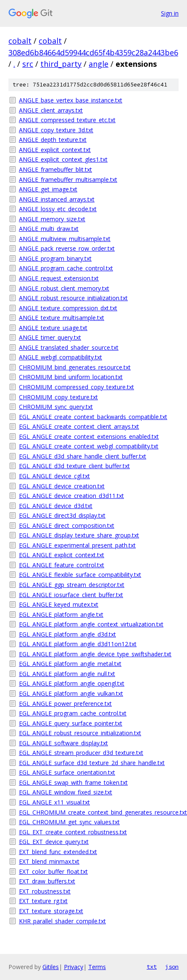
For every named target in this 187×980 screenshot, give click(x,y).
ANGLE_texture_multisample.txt (62, 318)
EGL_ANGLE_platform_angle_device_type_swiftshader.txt (95, 654)
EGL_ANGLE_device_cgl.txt (54, 476)
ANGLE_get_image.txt (48, 189)
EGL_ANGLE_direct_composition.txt (67, 525)
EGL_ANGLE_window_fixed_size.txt (66, 792)
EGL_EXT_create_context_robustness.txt (73, 832)
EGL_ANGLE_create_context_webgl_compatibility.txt (89, 446)
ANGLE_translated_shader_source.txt (69, 347)
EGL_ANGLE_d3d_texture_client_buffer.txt (74, 466)
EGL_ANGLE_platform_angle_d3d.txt (67, 634)
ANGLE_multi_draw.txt (49, 229)
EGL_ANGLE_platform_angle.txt (61, 614)
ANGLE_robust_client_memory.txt (64, 288)
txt (152, 967)
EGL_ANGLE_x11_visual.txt (54, 802)
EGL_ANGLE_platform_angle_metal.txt (70, 664)
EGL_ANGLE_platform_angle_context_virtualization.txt (91, 624)
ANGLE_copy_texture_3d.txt (56, 130)
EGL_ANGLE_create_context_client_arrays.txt (79, 426)
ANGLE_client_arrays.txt (51, 110)
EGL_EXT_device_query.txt (54, 842)
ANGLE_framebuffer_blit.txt (55, 169)
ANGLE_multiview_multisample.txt (65, 239)
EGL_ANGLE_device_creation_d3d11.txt (71, 496)
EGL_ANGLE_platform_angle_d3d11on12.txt (78, 644)
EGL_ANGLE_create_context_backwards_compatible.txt (93, 417)
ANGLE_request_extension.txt (59, 278)
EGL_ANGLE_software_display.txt (63, 743)
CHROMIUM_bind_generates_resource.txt (75, 367)
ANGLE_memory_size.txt (52, 219)
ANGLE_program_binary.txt (55, 258)
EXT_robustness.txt (45, 891)
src (28, 64)
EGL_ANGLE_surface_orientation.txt (67, 772)
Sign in (170, 13)
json (172, 967)
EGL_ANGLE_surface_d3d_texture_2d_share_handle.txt (92, 763)
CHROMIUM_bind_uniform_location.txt (71, 377)
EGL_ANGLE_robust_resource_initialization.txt (80, 733)
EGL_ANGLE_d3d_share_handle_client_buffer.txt (83, 456)
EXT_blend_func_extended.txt (58, 852)
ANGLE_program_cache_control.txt (66, 268)
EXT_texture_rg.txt (43, 901)
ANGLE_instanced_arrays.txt (57, 199)
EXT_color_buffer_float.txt (53, 871)
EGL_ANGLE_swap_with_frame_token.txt (73, 782)
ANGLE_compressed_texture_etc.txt (67, 120)
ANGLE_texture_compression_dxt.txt (68, 308)
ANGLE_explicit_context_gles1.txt (63, 159)
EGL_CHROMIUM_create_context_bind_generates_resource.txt (99, 812)
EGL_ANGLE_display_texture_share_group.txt (79, 535)
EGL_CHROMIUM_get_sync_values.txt (69, 822)
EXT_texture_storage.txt (51, 911)
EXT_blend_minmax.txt (49, 861)
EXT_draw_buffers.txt (47, 881)
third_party (61, 64)
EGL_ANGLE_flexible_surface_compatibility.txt (80, 575)
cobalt (20, 41)
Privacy (74, 967)
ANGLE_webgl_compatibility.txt (61, 357)
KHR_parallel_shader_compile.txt (62, 921)
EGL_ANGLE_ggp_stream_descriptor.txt (72, 585)
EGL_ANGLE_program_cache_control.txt (73, 713)
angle (99, 64)
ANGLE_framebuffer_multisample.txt (68, 179)
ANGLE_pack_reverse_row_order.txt (67, 248)
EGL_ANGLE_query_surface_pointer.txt (71, 723)
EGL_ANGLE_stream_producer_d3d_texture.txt (81, 753)
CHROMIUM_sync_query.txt (56, 407)
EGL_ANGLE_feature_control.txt (62, 565)
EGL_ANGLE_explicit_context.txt (62, 555)
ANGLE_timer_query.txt (50, 337)
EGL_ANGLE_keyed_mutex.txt (59, 604)
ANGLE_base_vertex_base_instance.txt (71, 100)
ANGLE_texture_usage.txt (53, 328)
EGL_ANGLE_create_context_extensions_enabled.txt (89, 436)
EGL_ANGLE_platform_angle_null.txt (67, 674)
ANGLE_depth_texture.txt (53, 140)
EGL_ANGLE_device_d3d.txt (56, 506)
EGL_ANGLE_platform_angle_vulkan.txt (71, 693)
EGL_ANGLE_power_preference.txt (65, 704)
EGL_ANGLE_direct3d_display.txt (62, 515)
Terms (97, 967)
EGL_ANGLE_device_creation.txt (62, 486)
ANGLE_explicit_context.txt (55, 150)
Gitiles (51, 967)
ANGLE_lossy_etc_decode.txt (58, 209)
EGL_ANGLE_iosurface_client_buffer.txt (71, 595)
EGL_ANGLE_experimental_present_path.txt (77, 545)
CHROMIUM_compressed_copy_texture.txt (76, 387)
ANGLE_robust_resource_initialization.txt (73, 298)
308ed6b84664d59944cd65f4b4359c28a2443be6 (93, 52)
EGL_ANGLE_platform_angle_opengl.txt (72, 683)
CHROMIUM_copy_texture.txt (58, 397)
